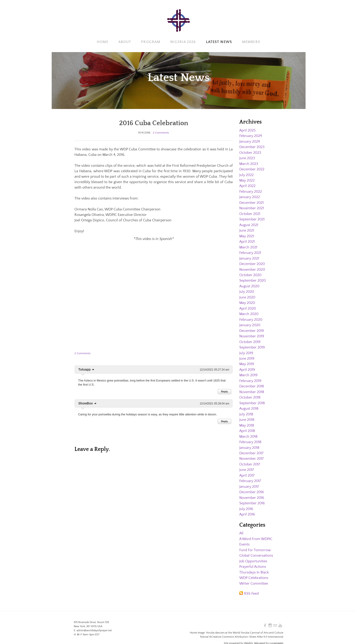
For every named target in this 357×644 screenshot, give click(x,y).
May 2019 (247, 360)
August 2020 (249, 283)
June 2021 (247, 229)
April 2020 (248, 305)
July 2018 (246, 409)
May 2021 (247, 234)
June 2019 (247, 354)
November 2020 (252, 267)
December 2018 (252, 381)
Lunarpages (276, 635)
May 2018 (247, 420)
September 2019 (252, 343)
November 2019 (252, 332)
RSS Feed (251, 585)
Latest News (219, 42)
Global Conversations (256, 548)
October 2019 (250, 338)
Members (251, 42)
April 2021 (247, 240)
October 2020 (250, 272)
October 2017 (250, 458)
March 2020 (249, 311)
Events (244, 537)
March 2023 (249, 163)
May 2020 (247, 300)
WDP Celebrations (254, 570)
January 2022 (250, 196)
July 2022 (246, 174)
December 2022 (252, 169)
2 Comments (161, 133)
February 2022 (251, 190)
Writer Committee (254, 575)
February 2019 (250, 376)
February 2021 (250, 250)
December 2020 (252, 261)
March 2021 (248, 245)
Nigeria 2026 (183, 42)
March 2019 (248, 371)
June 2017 (247, 463)
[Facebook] (265, 617)
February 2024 (251, 136)
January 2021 (249, 256)
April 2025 (247, 130)
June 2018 (247, 414)
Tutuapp (84, 369)
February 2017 (250, 474)
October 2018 (250, 392)
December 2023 (252, 147)
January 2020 (250, 321)
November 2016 (252, 491)
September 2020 (252, 278)
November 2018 (252, 387)
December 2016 (252, 485)
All (241, 526)
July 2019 (246, 349)
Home (102, 42)
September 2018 (252, 398)
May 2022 (247, 179)
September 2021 (252, 218)
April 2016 (247, 507)
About (125, 42)
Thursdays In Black (254, 564)
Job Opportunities (253, 553)
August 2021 (249, 223)
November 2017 (251, 452)
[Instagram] (270, 617)
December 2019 (252, 327)
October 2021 (250, 212)
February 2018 (250, 436)
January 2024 (250, 141)
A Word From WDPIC (256, 531)
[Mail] (275, 617)
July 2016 (246, 502)
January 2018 (249, 442)
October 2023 (250, 152)
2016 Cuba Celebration (154, 123)
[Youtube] (280, 617)
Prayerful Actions (253, 559)
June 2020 (247, 294)
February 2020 (251, 316)
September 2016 (252, 496)
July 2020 (247, 289)
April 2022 (247, 185)
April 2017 (247, 469)
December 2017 (251, 447)
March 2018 (248, 431)
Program (151, 42)
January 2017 (249, 480)
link (93, 370)
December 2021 (251, 201)
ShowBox (86, 403)
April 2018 (247, 425)
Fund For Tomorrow (255, 542)
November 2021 (252, 207)
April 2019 (247, 365)
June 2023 (247, 158)
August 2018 (249, 403)
